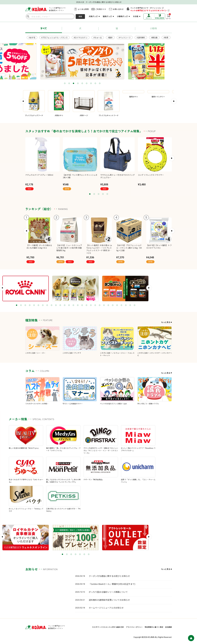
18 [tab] (114, 305)
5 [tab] (99, 83)
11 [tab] (83, 305)
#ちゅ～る (98, 37)
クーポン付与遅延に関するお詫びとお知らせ (109, 576)
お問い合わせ (118, 9)
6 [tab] (103, 83)
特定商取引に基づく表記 (154, 627)
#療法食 (154, 37)
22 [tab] (131, 305)
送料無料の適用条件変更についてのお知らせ (109, 600)
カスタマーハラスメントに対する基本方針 (108, 627)
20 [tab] (123, 305)
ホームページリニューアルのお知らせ (106, 608)
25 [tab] (144, 305)
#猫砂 (110, 37)
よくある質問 (83, 9)
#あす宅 (32, 37)
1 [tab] (81, 83)
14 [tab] (96, 305)
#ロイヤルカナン (81, 37)
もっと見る (166, 322)
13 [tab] (92, 305)
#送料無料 (141, 37)
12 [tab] (88, 305)
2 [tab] (85, 83)
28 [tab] (158, 305)
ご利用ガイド (101, 9)
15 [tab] (101, 305)
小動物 (153, 28)
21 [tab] (127, 305)
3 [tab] (90, 83)
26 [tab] (149, 305)
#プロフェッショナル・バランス (54, 37)
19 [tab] (118, 305)
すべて (44, 28)
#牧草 (166, 37)
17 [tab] (109, 305)
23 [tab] (136, 305)
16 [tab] (105, 305)
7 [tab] (107, 83)
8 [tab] (112, 83)
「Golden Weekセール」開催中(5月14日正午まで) (112, 584)
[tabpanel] (99, 61)
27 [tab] (153, 305)
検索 (80, 16)
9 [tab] (116, 83)
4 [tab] (94, 83)
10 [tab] (79, 305)
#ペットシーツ (125, 37)
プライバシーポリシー (134, 627)
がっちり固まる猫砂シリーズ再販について (108, 592)
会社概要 (168, 627)
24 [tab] (140, 305)
